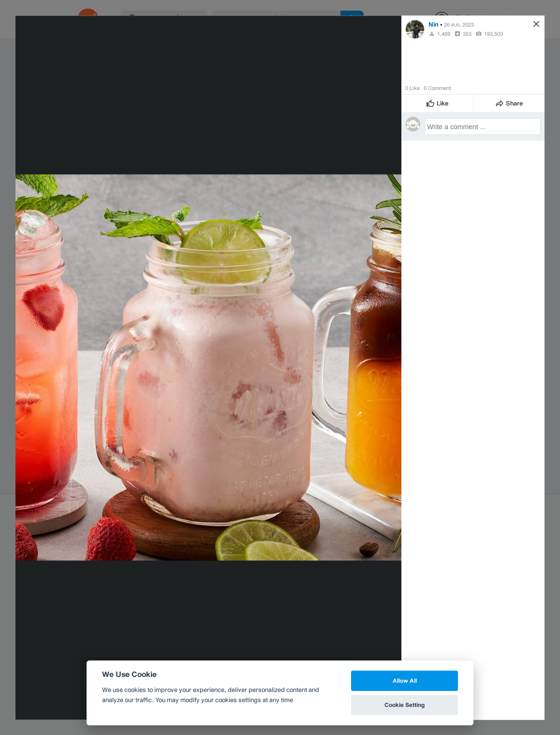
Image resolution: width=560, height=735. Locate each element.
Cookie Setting (405, 705)
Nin (434, 24)
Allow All (405, 681)
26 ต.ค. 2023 (459, 24)
